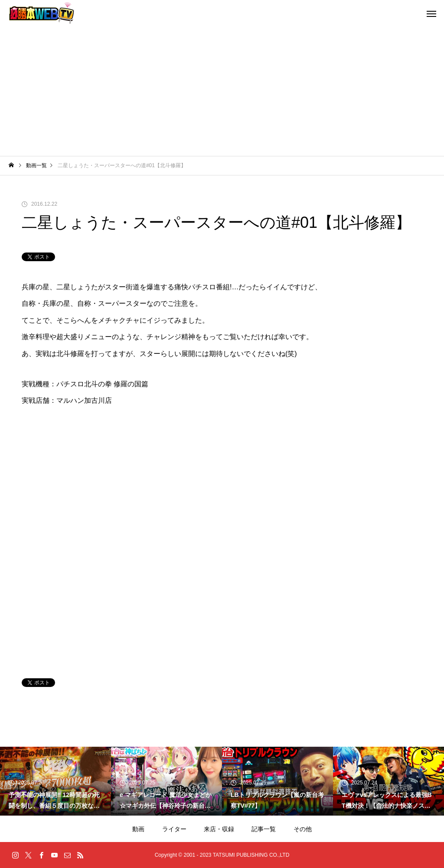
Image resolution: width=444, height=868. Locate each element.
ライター (174, 829)
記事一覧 (264, 829)
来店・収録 (219, 829)
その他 (303, 829)
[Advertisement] (222, 91)
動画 (138, 829)
